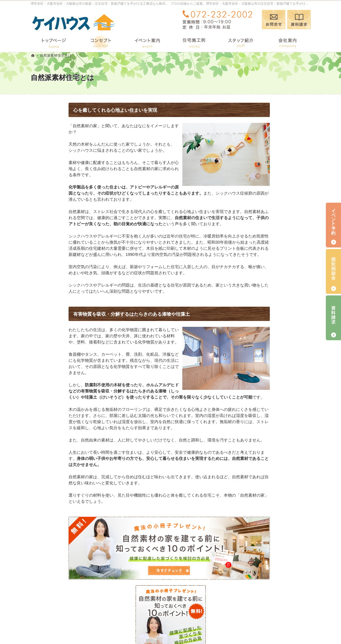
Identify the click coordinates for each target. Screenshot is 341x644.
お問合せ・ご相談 (265, 441)
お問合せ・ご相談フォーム (276, 605)
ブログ (254, 271)
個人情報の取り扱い (267, 463)
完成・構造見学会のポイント (275, 362)
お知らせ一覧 (260, 452)
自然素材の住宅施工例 (269, 350)
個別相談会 (333, 271)
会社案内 (256, 384)
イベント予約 (333, 225)
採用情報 (256, 418)
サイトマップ (260, 475)
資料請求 (299, 20)
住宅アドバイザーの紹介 (271, 407)
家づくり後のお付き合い (271, 373)
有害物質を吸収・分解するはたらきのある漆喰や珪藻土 (94, 314)
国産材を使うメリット (269, 316)
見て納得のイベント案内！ (273, 294)
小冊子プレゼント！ (267, 429)
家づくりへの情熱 (265, 395)
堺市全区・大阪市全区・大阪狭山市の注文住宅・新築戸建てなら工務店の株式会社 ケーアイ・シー (201, 629)
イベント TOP (263, 282)
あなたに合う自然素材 (269, 339)
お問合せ (274, 20)
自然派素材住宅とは (267, 305)
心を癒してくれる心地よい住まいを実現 (77, 110)
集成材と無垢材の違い (269, 327)
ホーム (254, 253)
